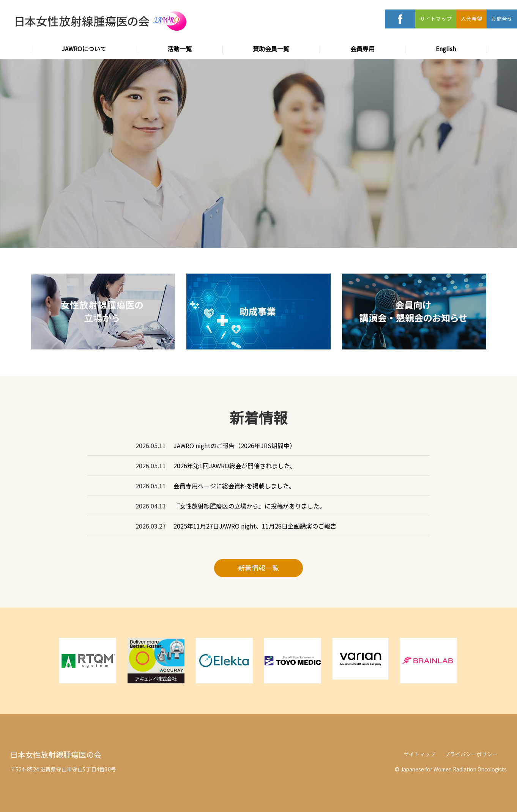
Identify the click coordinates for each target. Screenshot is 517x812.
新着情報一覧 (258, 568)
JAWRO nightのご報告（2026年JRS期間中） (235, 445)
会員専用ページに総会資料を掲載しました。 (234, 486)
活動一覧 (180, 49)
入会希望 (471, 19)
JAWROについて (84, 49)
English (446, 49)
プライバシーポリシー (471, 754)
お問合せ (502, 19)
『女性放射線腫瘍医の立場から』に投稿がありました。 (249, 506)
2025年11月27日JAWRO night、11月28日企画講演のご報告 (255, 526)
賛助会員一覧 (271, 49)
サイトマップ (436, 19)
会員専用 (363, 49)
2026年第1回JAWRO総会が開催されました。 (235, 466)
